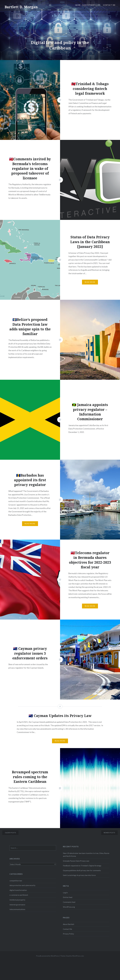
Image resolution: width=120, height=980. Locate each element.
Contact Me (109, 5)
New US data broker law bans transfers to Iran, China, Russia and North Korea (86, 855)
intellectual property (17, 900)
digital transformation (18, 890)
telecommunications (17, 909)
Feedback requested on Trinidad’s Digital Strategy (82, 866)
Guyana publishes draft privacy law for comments (82, 870)
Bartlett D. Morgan (21, 7)
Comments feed (69, 902)
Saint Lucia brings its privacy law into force (79, 875)
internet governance (17, 905)
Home (78, 5)
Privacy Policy (68, 934)
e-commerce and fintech (19, 895)
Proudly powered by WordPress (47, 956)
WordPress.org (69, 907)
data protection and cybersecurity (22, 885)
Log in (65, 893)
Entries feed (68, 897)
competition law (16, 881)
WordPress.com (78, 956)
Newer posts (109, 833)
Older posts (10, 833)
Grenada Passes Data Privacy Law (76, 861)
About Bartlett (92, 5)
